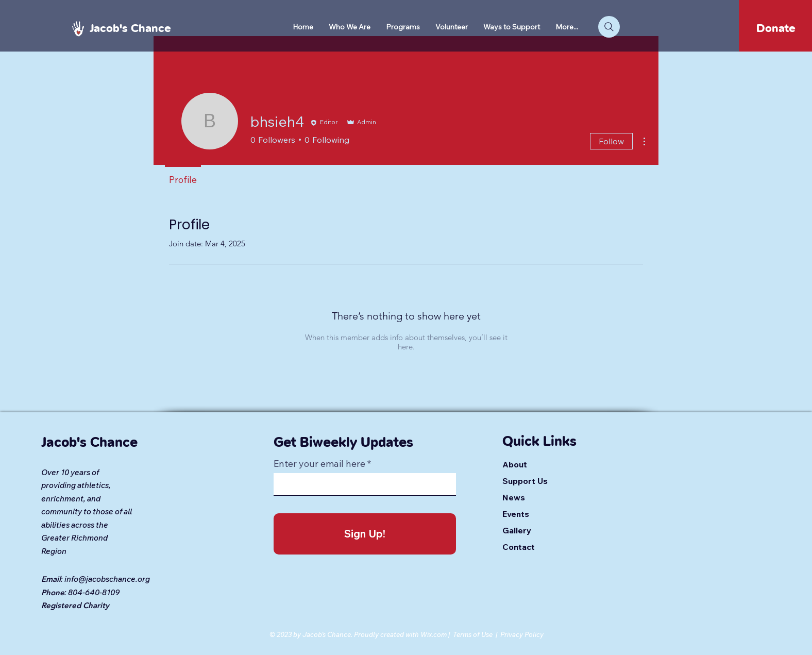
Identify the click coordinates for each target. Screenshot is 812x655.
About (515, 464)
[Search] (609, 27)
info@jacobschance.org (107, 579)
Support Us (525, 481)
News (514, 497)
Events (516, 514)
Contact (519, 547)
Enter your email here (319, 464)
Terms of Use (473, 634)
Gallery (517, 530)
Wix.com (434, 634)
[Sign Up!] (365, 534)
